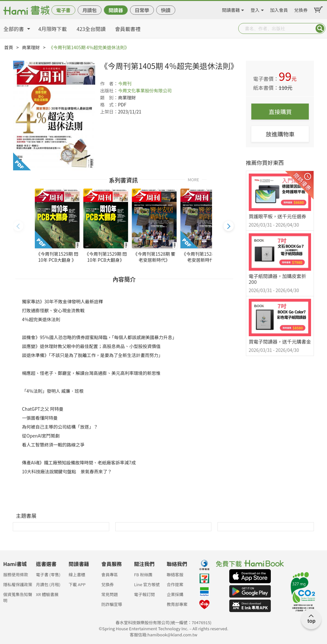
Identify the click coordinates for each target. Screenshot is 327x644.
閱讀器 (116, 10)
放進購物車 (280, 134)
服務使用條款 (16, 574)
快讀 (166, 10)
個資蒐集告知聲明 (18, 596)
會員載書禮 (128, 29)
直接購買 (280, 112)
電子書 (63, 10)
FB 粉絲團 (143, 574)
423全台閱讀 (91, 29)
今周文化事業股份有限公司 (145, 90)
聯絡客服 (175, 574)
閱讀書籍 (231, 9)
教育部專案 (177, 604)
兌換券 (301, 9)
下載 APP (77, 584)
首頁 (9, 47)
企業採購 (175, 594)
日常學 (142, 10)
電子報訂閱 (144, 594)
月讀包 (90, 10)
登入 (255, 9)
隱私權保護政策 (18, 584)
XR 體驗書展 (47, 594)
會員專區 (110, 574)
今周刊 (125, 83)
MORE (194, 179)
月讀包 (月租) (48, 584)
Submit (320, 28)
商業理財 (31, 47)
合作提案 (175, 584)
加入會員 (279, 9)
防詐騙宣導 (112, 604)
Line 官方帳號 (147, 584)
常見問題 (110, 594)
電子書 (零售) (48, 574)
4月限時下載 (53, 29)
